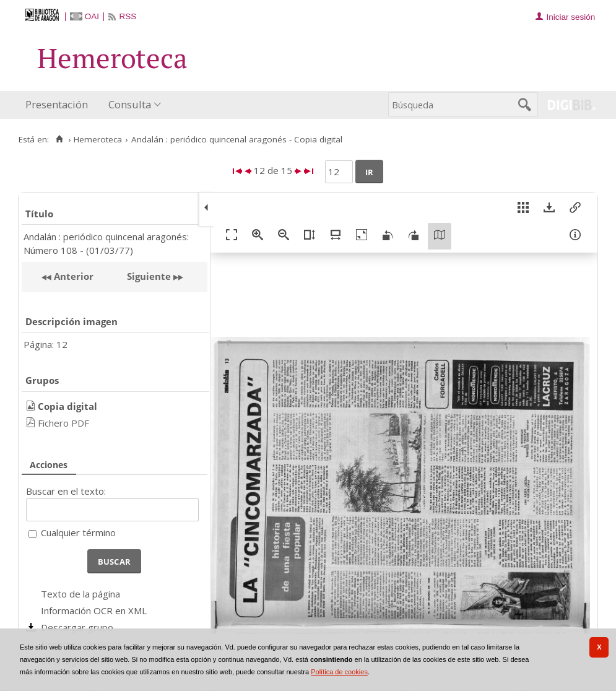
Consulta (130, 104)
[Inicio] (59, 139)
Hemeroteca (98, 139)
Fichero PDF (63, 423)
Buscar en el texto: (66, 491)
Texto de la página (80, 594)
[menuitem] (59, 105)
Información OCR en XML (94, 611)
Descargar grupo (77, 627)
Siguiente (149, 276)
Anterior (72, 276)
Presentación (57, 104)
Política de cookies (339, 672)
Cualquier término (78, 532)
